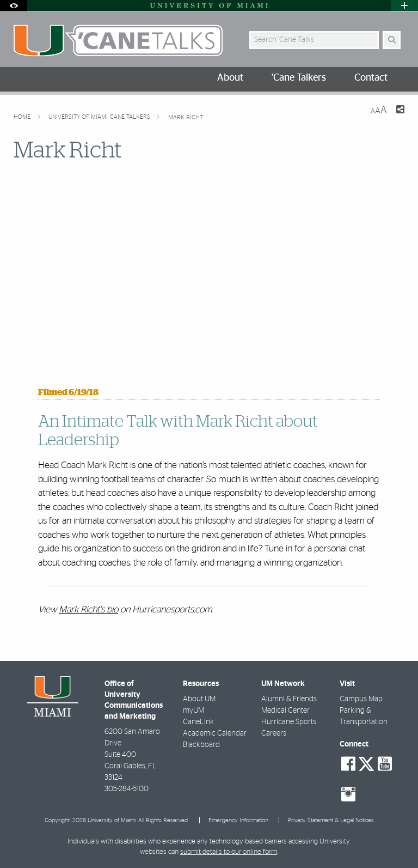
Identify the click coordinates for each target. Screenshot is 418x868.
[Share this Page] (400, 111)
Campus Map (361, 699)
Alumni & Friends (289, 699)
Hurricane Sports (289, 722)
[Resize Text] (379, 110)
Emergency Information (238, 820)
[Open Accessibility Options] (14, 6)
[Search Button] (392, 40)
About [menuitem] (230, 78)
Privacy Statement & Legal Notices (331, 820)
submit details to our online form (229, 852)
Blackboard (201, 745)
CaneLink (198, 722)
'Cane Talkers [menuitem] (299, 78)
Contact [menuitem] (371, 78)
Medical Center (285, 711)
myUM (193, 711)
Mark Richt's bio (88, 609)
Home (23, 117)
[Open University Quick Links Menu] (404, 6)
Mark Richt (186, 117)
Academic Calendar (215, 733)
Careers (274, 733)
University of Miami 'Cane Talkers (100, 117)
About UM (199, 699)
